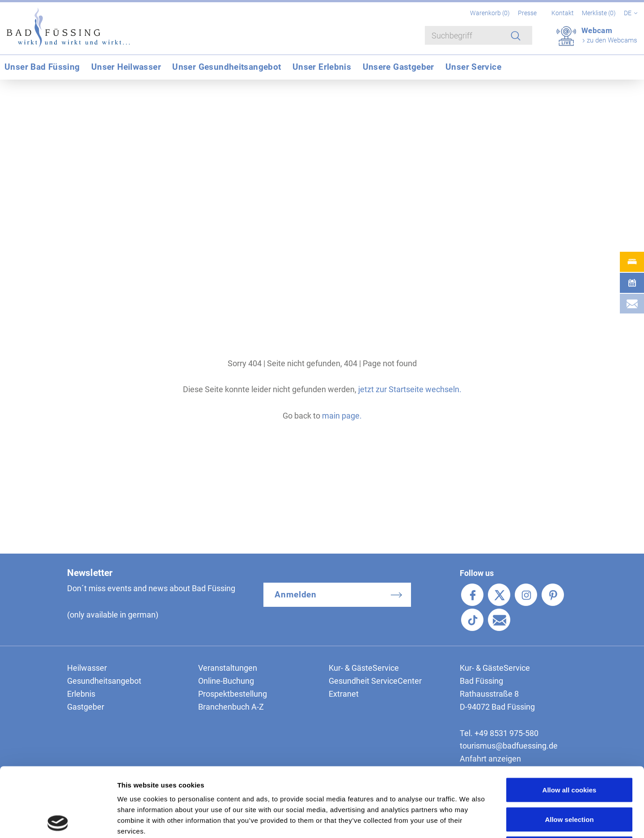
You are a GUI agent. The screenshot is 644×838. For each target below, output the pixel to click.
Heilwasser (87, 668)
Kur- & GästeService (364, 668)
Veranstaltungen (228, 668)
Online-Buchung (226, 681)
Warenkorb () (491, 13)
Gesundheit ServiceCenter (375, 681)
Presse (527, 13)
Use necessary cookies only (569, 779)
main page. (342, 416)
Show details (469, 820)
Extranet (344, 694)
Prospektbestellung (233, 694)
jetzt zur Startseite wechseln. (410, 389)
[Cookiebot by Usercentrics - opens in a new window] (58, 821)
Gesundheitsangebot (104, 681)
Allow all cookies (570, 721)
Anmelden (296, 595)
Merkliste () (600, 13)
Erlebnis (81, 694)
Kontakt (563, 13)
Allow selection (569, 750)
